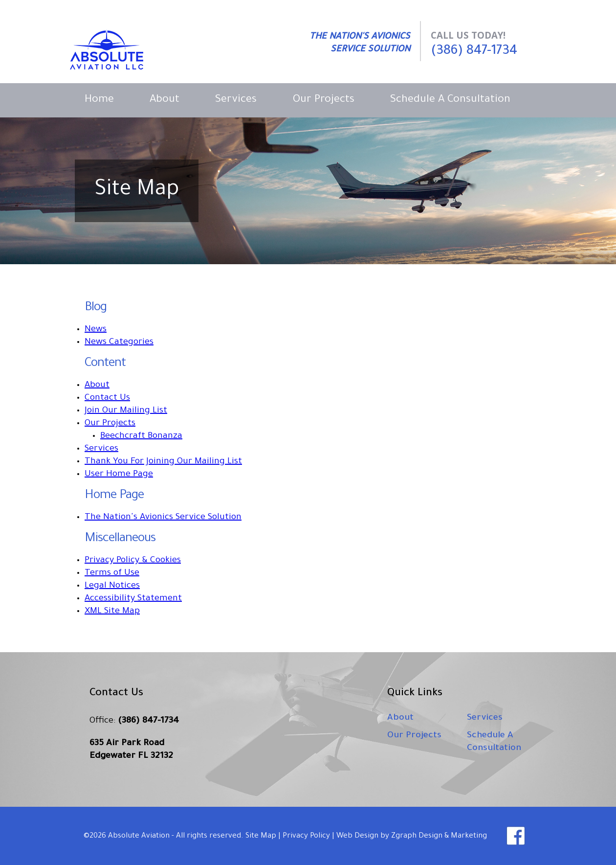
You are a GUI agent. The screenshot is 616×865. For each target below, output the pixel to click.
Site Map (261, 836)
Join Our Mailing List (126, 411)
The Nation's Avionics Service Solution (163, 518)
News (96, 330)
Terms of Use (112, 573)
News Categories (119, 342)
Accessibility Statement (133, 599)
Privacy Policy (306, 836)
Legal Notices (112, 586)
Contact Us (107, 398)
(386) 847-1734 (474, 52)
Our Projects (324, 100)
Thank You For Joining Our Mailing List (163, 462)
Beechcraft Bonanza (141, 436)
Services (236, 100)
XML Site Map (112, 612)
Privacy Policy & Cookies (133, 561)
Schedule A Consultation (450, 100)
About (165, 100)
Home (99, 100)
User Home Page (119, 475)
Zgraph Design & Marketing (439, 836)
